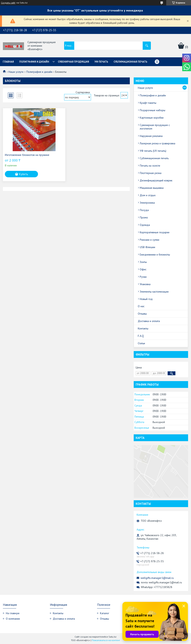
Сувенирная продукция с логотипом (155, 127)
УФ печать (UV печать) (153, 151)
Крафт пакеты (148, 103)
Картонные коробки (152, 118)
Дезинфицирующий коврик (156, 180)
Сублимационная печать (130, 62)
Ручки (143, 277)
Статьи (141, 343)
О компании (13, 619)
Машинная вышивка (152, 188)
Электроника (147, 203)
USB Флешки (147, 247)
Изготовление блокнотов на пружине (27, 155)
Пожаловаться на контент (106, 640)
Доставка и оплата (149, 321)
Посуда (144, 210)
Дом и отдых (148, 195)
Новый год (146, 299)
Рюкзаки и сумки (149, 240)
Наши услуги (16, 72)
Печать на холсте (150, 166)
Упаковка (145, 284)
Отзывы (142, 314)
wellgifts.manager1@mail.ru (157, 578)
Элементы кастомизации (154, 292)
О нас (141, 306)
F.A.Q (141, 336)
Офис (143, 269)
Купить (24, 174)
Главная (8, 62)
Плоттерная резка (151, 173)
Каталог (105, 613)
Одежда (145, 225)
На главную (13, 613)
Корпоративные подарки (155, 232)
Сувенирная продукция (73, 62)
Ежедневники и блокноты (155, 255)
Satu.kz (112, 637)
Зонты (143, 262)
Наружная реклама (151, 136)
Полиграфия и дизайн (34, 62)
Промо (144, 217)
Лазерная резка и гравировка (157, 143)
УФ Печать (101, 62)
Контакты (143, 328)
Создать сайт (8, 3)
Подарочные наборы (153, 110)
